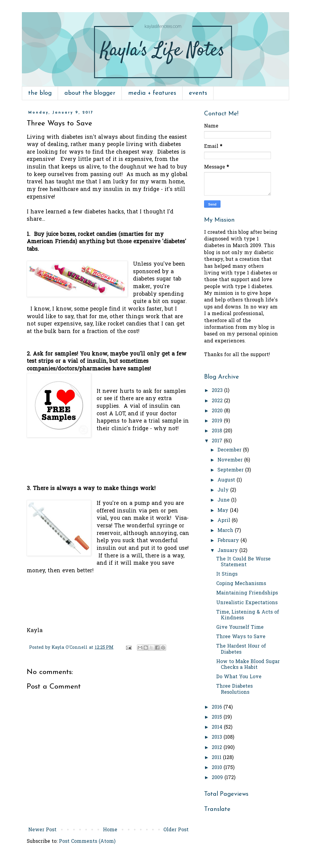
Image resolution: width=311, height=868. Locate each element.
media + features (152, 93)
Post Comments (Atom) (87, 842)
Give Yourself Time (240, 628)
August (227, 480)
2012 (218, 748)
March (226, 531)
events (198, 93)
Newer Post (42, 830)
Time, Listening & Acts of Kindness (248, 615)
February (229, 541)
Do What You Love (239, 677)
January (228, 551)
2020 (218, 411)
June (224, 500)
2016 (218, 707)
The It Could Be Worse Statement (243, 562)
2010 (218, 768)
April (225, 521)
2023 (218, 391)
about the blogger (90, 93)
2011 (217, 758)
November (231, 460)
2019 (218, 421)
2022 (218, 401)
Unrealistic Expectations (247, 603)
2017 (218, 441)
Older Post (176, 830)
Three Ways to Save (241, 637)
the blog (40, 93)
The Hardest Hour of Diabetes (241, 649)
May (224, 511)
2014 (218, 727)
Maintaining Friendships (247, 593)
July (224, 490)
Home (110, 830)
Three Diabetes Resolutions (234, 689)
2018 (218, 431)
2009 (218, 778)
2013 (218, 737)
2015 (218, 717)
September (231, 470)
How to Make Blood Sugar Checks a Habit (248, 665)
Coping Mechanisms (241, 584)
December (230, 450)
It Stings (227, 574)
